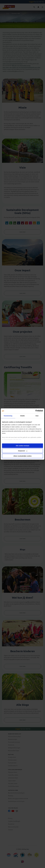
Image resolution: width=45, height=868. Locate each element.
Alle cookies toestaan (22, 446)
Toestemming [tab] (8, 416)
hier (20, 439)
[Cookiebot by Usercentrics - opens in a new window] (35, 411)
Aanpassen (23, 451)
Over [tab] (37, 416)
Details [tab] (22, 416)
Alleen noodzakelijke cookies (22, 456)
